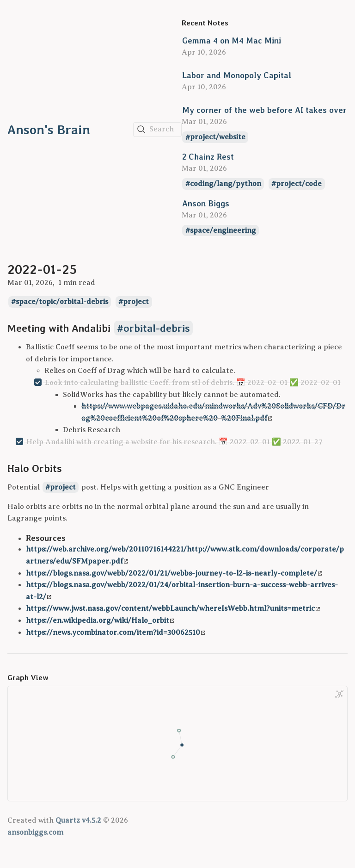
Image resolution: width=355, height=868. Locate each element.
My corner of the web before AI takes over (264, 110)
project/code (299, 184)
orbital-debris (157, 328)
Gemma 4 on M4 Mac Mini (232, 40)
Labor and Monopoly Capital (237, 75)
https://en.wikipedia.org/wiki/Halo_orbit (100, 620)
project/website (218, 137)
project (136, 302)
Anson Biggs (206, 203)
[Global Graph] (339, 694)
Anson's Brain (49, 130)
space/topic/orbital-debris (62, 302)
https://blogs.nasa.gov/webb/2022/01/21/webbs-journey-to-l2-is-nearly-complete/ (174, 573)
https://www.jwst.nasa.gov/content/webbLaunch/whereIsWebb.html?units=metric (173, 608)
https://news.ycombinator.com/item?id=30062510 (116, 632)
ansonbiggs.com (35, 832)
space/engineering (223, 230)
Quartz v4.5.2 (78, 820)
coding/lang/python (226, 184)
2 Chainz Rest (208, 157)
